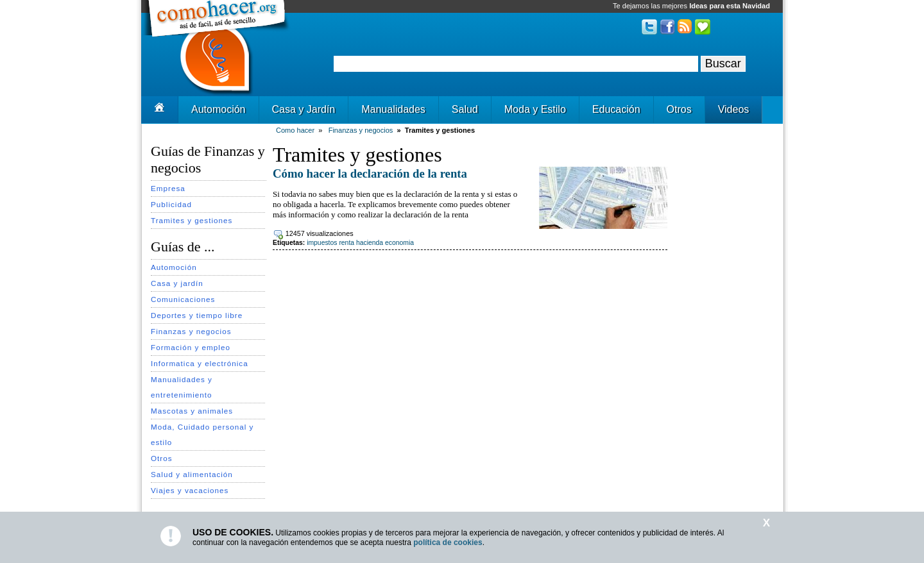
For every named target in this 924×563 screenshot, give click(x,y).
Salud (465, 109)
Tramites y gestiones (192, 220)
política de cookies (448, 542)
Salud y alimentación (192, 474)
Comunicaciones (183, 299)
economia (399, 243)
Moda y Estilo (535, 109)
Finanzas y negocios (191, 331)
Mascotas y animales (192, 411)
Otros (679, 109)
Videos (734, 109)
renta (346, 243)
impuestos (322, 243)
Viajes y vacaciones (190, 490)
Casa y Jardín (304, 109)
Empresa (168, 188)
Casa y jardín (177, 283)
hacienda (370, 243)
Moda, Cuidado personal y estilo (202, 434)
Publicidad (171, 204)
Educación (616, 109)
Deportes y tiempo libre (197, 315)
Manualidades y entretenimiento (182, 387)
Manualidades (393, 109)
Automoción (218, 109)
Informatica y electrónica (200, 363)
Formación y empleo (191, 347)
